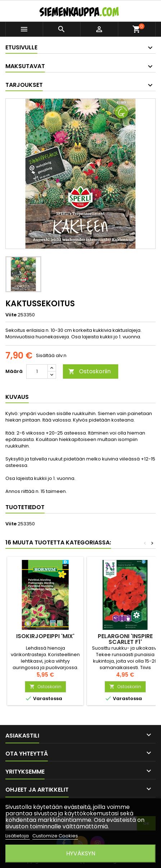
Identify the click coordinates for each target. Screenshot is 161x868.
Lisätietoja (18, 836)
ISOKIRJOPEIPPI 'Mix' (45, 636)
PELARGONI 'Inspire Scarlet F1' (125, 639)
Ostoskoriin (89, 371)
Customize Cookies (55, 836)
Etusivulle (21, 47)
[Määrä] (37, 371)
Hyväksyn (81, 853)
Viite (11, 315)
